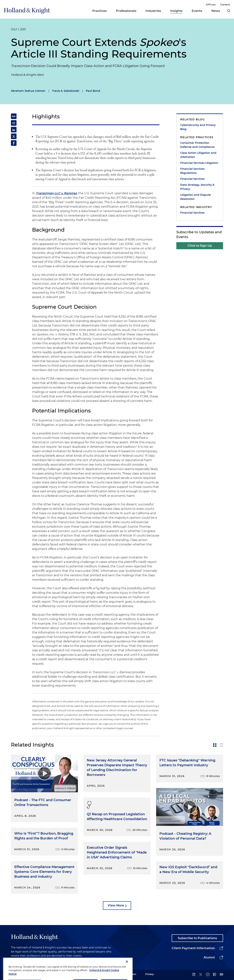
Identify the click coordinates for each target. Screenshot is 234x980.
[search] (229, 11)
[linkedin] (194, 975)
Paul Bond (93, 91)
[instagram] (208, 975)
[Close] (127, 971)
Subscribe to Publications (197, 938)
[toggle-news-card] (215, 745)
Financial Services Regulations (192, 171)
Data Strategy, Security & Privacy (197, 187)
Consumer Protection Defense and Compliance (197, 145)
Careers (225, 4)
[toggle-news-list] (221, 745)
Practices (99, 11)
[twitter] (201, 975)
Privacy (150, 974)
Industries (153, 11)
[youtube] (221, 975)
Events (197, 11)
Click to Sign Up (200, 246)
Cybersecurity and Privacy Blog (198, 127)
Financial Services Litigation (199, 163)
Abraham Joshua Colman (28, 91)
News (216, 11)
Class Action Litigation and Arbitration (198, 155)
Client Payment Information (193, 948)
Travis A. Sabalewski (66, 91)
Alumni (209, 957)
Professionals (126, 11)
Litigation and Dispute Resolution (196, 197)
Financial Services (192, 179)
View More (116, 905)
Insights (176, 11)
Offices (211, 4)
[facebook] (215, 975)
